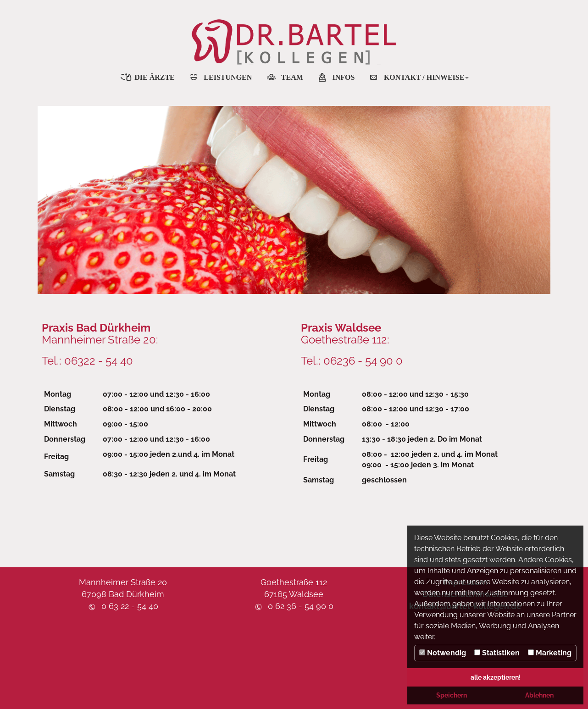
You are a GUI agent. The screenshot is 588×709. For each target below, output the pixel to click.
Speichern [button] (452, 695)
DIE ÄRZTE (155, 77)
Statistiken (497, 653)
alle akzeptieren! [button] (496, 677)
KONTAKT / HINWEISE (426, 77)
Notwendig (443, 653)
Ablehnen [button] (539, 695)
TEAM (292, 77)
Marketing (550, 653)
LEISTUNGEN (228, 77)
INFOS (343, 77)
